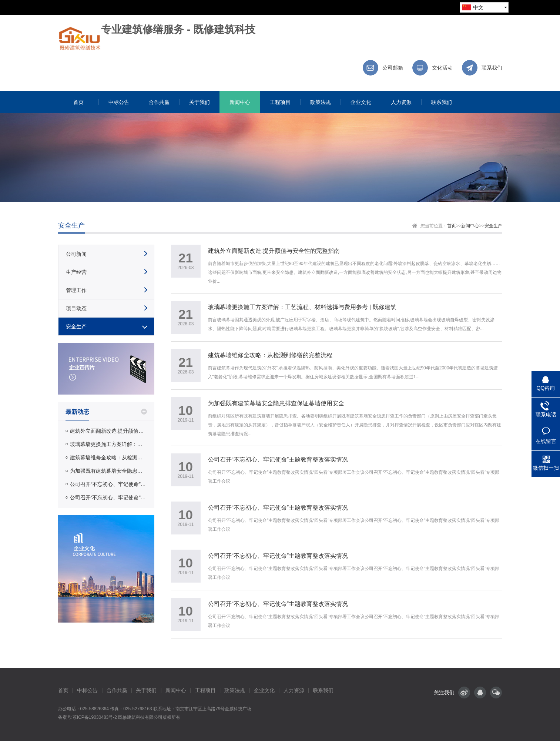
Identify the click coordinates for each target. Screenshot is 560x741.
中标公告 (87, 690)
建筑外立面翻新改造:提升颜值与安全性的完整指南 (108, 431)
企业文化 (264, 690)
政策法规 (235, 690)
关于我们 (146, 690)
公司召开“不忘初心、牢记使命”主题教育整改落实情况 (108, 484)
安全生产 (493, 226)
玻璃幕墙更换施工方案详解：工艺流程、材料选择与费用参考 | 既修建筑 (108, 444)
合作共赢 (117, 690)
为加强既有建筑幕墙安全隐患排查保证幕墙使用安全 (108, 471)
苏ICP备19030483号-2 (95, 717)
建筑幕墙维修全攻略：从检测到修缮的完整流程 (108, 457)
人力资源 (294, 690)
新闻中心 (470, 226)
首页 (452, 226)
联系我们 (492, 68)
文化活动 (442, 68)
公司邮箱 (393, 68)
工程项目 (205, 690)
